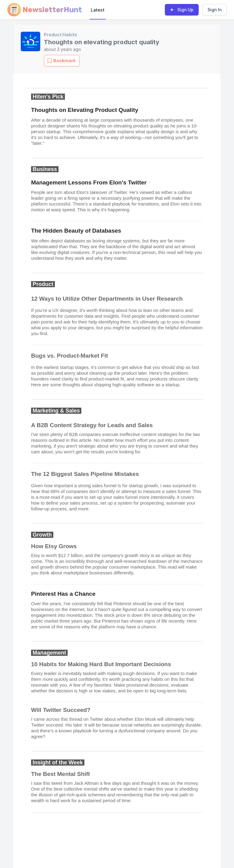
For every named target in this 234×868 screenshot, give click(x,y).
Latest (98, 10)
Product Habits (60, 35)
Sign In (214, 10)
